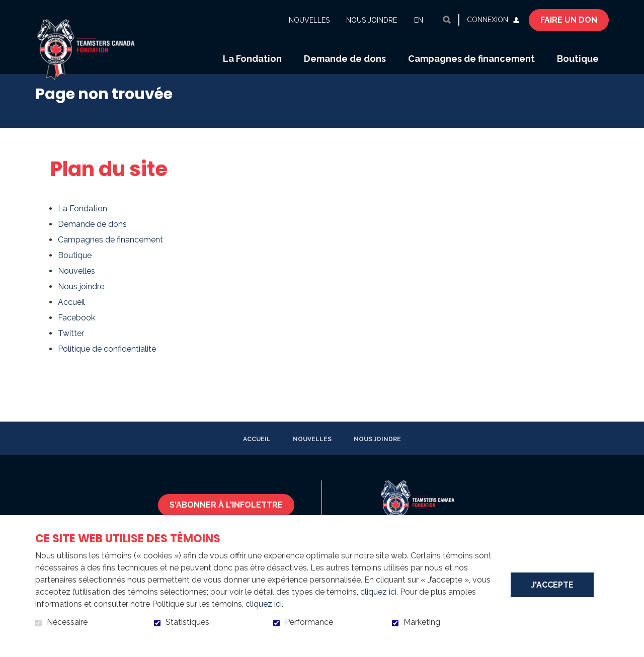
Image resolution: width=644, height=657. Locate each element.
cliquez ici (378, 592)
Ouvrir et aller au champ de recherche (447, 20)
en (419, 20)
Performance (309, 622)
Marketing (422, 622)
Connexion (488, 20)
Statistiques (187, 622)
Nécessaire (67, 622)
